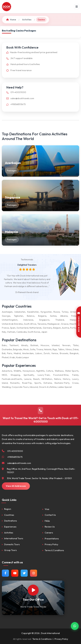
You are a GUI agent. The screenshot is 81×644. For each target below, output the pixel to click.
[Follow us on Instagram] (34, 573)
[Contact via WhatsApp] (75, 626)
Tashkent (14, 345)
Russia (57, 312)
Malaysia (74, 320)
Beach (36, 379)
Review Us (50, 527)
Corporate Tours (20, 387)
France (5, 328)
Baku (4, 345)
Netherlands (35, 328)
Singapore (44, 320)
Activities (27, 20)
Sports (38, 383)
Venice (55, 353)
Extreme (48, 383)
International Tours (14, 538)
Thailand (60, 320)
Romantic (15, 383)
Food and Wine (61, 375)
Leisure (28, 379)
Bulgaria (42, 316)
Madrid (17, 353)
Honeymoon (29, 371)
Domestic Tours (12, 544)
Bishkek (34, 345)
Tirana (40, 349)
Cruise (75, 383)
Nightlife (40, 371)
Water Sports (72, 371)
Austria (65, 328)
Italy (4, 332)
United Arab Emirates (12, 324)
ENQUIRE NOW (79, 322)
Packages (12, 171)
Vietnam (11, 332)
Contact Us (50, 515)
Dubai (76, 349)
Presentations (52, 539)
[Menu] (77, 7)
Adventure (7, 371)
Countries (9, 515)
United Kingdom (10, 320)
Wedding (6, 387)
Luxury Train (44, 375)
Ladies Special (65, 387)
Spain (13, 328)
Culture (50, 371)
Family (75, 375)
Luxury (75, 379)
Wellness (59, 371)
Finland (75, 316)
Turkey (65, 312)
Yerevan (66, 345)
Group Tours (10, 550)
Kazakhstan (33, 312)
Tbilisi (76, 345)
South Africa (30, 324)
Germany (47, 328)
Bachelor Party (62, 383)
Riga (55, 349)
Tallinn (61, 349)
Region (8, 509)
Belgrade (18, 349)
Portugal (74, 328)
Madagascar (54, 324)
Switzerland (22, 328)
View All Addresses (16, 486)
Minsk (26, 349)
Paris (10, 353)
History (66, 379)
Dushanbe (7, 349)
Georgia (6, 316)
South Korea (34, 332)
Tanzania (42, 324)
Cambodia (22, 332)
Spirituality (29, 375)
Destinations (11, 521)
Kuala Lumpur (23, 357)
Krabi (12, 357)
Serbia (53, 316)
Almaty (24, 345)
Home (11, 20)
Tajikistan (19, 316)
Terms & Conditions (54, 550)
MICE (4, 375)
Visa (47, 509)
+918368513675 (15, 104)
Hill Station (47, 379)
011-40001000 (16, 92)
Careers (49, 533)
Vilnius (69, 349)
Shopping (15, 375)
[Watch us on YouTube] (15, 573)
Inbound (34, 387)
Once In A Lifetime (48, 387)
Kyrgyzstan (46, 312)
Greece (65, 324)
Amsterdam (28, 353)
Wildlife (17, 371)
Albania (64, 316)
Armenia (74, 312)
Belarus (31, 316)
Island (5, 383)
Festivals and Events (12, 379)
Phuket (5, 357)
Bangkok (74, 353)
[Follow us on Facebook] (5, 573)
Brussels (64, 353)
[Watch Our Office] (33, 590)
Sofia (33, 349)
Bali (4, 353)
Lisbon (39, 353)
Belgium (57, 328)
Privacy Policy (51, 544)
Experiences (10, 527)
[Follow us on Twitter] (24, 573)
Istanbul (56, 345)
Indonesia (28, 320)
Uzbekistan (20, 312)
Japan (44, 332)
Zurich (47, 353)
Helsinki (48, 349)
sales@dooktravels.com (20, 98)
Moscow (45, 345)
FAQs (47, 521)
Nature (57, 379)
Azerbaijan (7, 312)
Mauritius (74, 324)
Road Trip (27, 383)
